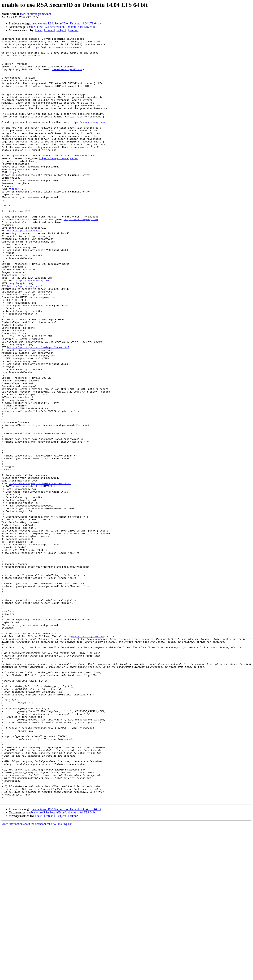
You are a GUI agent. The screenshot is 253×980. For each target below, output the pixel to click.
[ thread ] (50, 30)
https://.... (17, 199)
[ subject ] (62, 30)
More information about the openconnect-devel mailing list (37, 977)
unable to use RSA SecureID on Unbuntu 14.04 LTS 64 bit (66, 23)
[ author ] (74, 30)
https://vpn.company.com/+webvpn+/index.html (38, 409)
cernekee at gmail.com (67, 76)
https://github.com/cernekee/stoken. (57, 49)
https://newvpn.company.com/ (59, 183)
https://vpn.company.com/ (88, 139)
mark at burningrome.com (35, 14)
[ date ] (39, 30)
